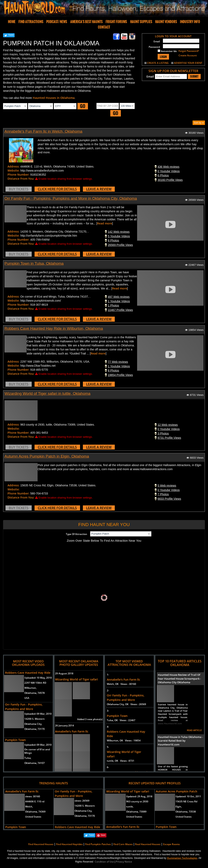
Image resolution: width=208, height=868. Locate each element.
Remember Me (167, 51)
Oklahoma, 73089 (136, 812)
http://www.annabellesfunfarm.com (42, 171)
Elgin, (179, 807)
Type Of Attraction (76, 534)
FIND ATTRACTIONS (31, 22)
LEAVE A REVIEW (99, 189)
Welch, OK (121, 684)
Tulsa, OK (121, 720)
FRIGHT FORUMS (116, 22)
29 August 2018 (64, 673)
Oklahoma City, (33, 724)
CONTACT (104, 27)
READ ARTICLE (194, 730)
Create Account (188, 55)
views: (33, 796)
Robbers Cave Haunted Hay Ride (28, 673)
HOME (12, 22)
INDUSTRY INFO (190, 22)
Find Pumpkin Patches (98, 844)
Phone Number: (18, 175)
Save (103, 835)
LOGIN (163, 57)
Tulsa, (28, 758)
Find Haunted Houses (41, 844)
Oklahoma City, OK (126, 704)
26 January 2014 (64, 725)
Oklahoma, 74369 (35, 812)
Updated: (139, 796)
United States (33, 817)
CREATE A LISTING (158, 63)
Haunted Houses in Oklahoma (54, 98)
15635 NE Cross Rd (186, 801)
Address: (14, 166)
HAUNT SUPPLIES (141, 22)
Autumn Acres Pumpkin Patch (177, 791)
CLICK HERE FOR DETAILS (57, 189)
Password (154, 47)
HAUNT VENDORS (166, 22)
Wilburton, (30, 688)
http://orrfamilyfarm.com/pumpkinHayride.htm (49, 236)
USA (27, 698)
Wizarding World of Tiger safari (76, 679)
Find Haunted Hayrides (69, 844)
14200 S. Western (35, 719)
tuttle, (130, 807)
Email (157, 41)
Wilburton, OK (124, 740)
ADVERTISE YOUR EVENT (188, 63)
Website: (14, 170)
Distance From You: (21, 179)
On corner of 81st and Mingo (37, 751)
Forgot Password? (189, 51)
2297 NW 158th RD (35, 683)
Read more (105, 223)
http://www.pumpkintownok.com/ (41, 301)
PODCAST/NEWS (57, 22)
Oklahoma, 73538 (186, 812)
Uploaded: (38, 678)
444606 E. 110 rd (35, 801)
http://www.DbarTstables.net (38, 366)
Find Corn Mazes (123, 844)
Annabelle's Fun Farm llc (72, 731)
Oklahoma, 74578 (35, 693)
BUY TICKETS (19, 189)
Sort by (199, 123)
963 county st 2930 (137, 801)
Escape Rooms (171, 844)
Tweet (11, 35)
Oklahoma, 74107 (35, 763)
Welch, (29, 807)
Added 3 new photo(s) (90, 719)
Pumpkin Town (15, 740)
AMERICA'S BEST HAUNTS (86, 22)
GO (83, 106)
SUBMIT (194, 76)
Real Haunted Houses (148, 844)
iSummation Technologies (182, 858)
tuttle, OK (121, 761)
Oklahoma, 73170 (35, 729)
